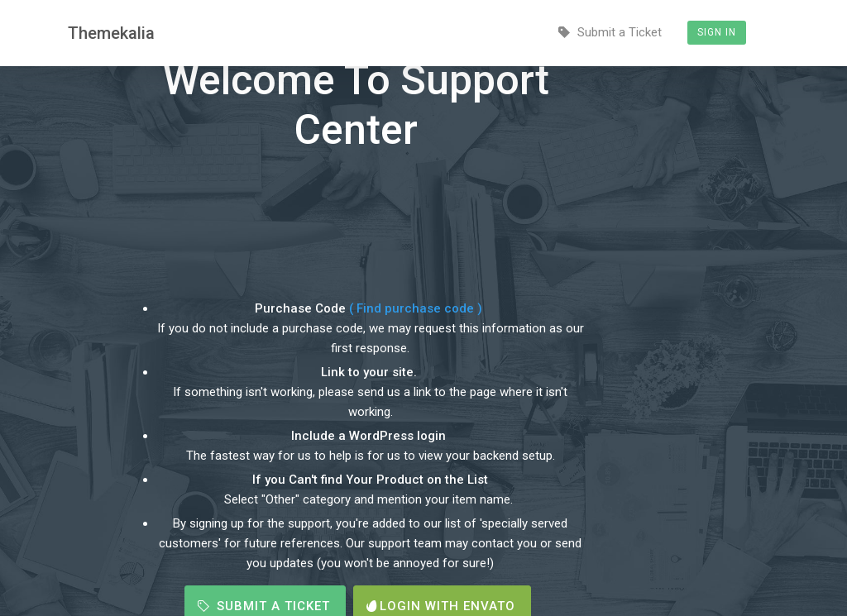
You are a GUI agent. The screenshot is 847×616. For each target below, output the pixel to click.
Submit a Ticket (610, 32)
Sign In (717, 32)
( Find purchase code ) (417, 308)
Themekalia (111, 33)
